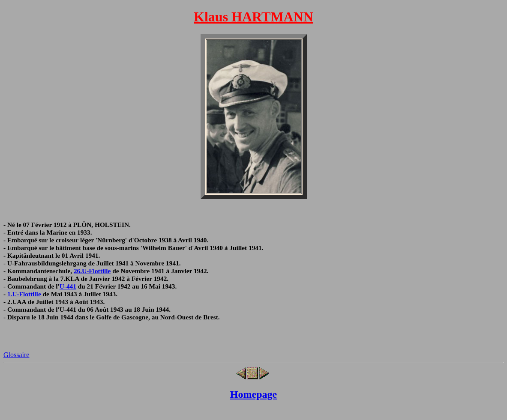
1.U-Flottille (24, 294)
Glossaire (16, 355)
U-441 (68, 286)
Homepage (253, 394)
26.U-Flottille (92, 271)
